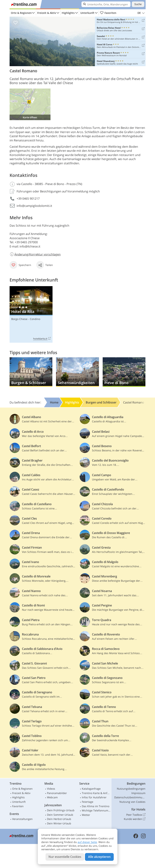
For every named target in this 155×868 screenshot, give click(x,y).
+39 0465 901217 (28, 199)
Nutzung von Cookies (132, 802)
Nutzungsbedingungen (131, 789)
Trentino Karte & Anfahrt (96, 793)
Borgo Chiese (19, 319)
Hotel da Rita (31, 314)
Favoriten (108, 13)
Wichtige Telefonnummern (96, 810)
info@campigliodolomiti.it (34, 206)
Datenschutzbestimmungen (130, 797)
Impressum (138, 793)
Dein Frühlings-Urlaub (61, 810)
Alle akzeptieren (99, 857)
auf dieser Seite (87, 842)
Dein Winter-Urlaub (59, 823)
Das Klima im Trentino (96, 806)
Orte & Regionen (21, 13)
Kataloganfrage (91, 789)
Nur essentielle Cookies (65, 857)
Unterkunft (87, 13)
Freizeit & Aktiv (47, 13)
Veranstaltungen (22, 819)
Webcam (52, 797)
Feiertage (88, 802)
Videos (51, 789)
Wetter (86, 815)
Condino (35, 319)
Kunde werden (135, 819)
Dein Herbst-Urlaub (59, 819)
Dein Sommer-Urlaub (60, 815)
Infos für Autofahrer (94, 797)
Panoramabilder (57, 793)
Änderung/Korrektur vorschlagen (35, 254)
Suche (138, 4)
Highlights (68, 13)
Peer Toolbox (136, 815)
